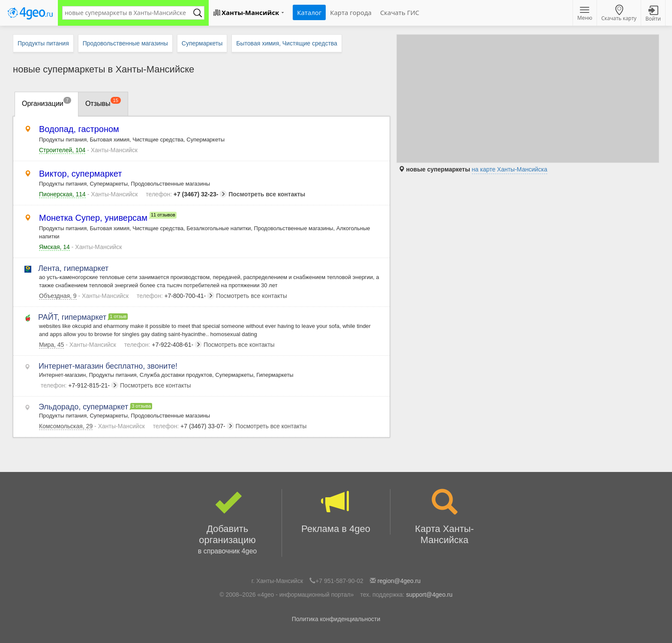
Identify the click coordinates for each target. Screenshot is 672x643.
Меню (585, 14)
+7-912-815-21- (79, 385)
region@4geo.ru (399, 581)
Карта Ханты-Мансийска (445, 517)
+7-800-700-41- (175, 296)
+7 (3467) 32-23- (186, 194)
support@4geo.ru (429, 595)
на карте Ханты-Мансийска (510, 169)
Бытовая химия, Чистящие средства (287, 43)
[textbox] (129, 13)
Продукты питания (43, 43)
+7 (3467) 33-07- (193, 426)
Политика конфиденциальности (336, 619)
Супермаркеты (202, 43)
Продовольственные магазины (125, 43)
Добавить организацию (228, 523)
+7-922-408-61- (163, 345)
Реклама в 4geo (336, 512)
